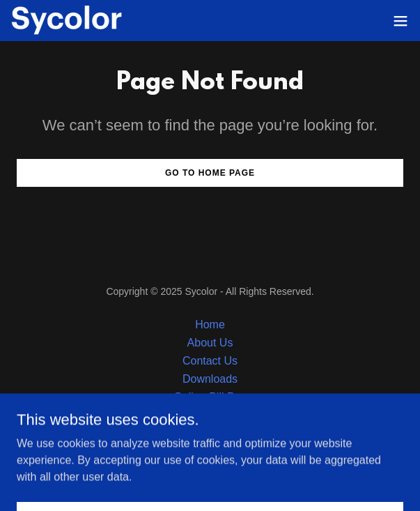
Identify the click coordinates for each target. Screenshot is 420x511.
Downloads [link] (210, 379)
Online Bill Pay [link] (210, 397)
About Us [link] (210, 343)
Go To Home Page (210, 173)
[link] (67, 21)
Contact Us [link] (210, 361)
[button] (400, 21)
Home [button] (210, 325)
